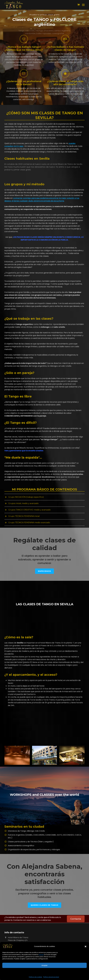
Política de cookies (35, 977)
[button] (86, 946)
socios (41, 955)
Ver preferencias (44, 972)
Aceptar (44, 965)
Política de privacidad (51, 977)
